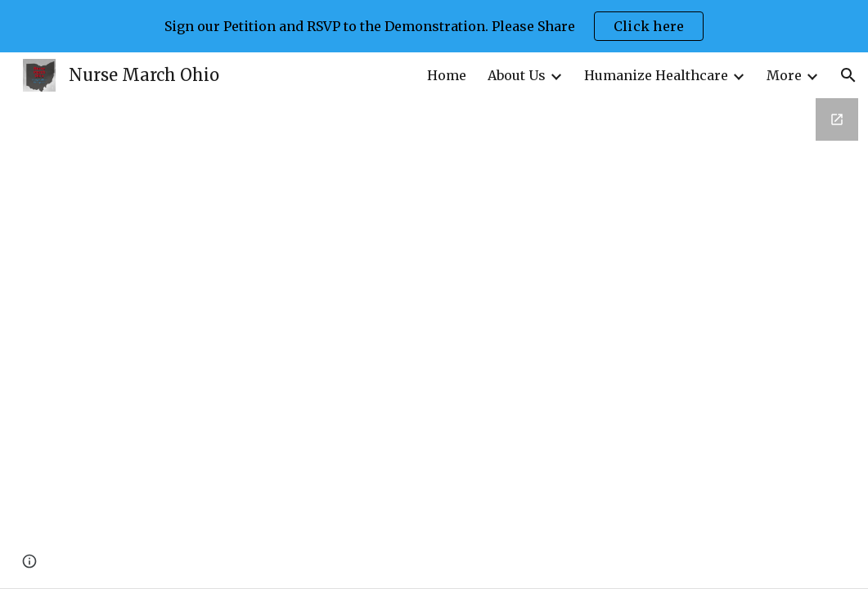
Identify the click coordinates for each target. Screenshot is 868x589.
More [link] (784, 75)
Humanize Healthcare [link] (656, 75)
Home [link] (447, 75)
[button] (848, 75)
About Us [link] (517, 75)
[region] (434, 26)
